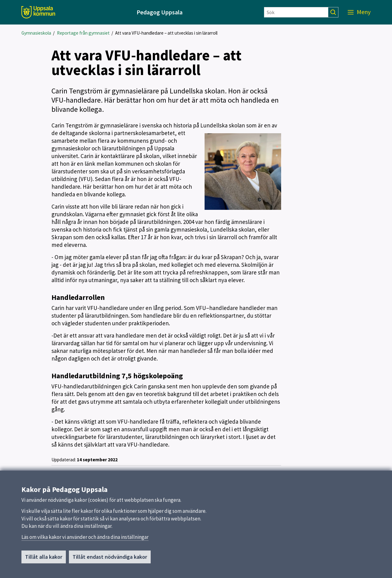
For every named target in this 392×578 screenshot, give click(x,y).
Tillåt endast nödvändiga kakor (110, 559)
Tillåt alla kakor (44, 559)
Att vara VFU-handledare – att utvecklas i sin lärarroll (166, 33)
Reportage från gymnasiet (83, 33)
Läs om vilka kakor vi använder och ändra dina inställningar (85, 540)
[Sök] (296, 12)
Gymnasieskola (36, 33)
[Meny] (359, 12)
